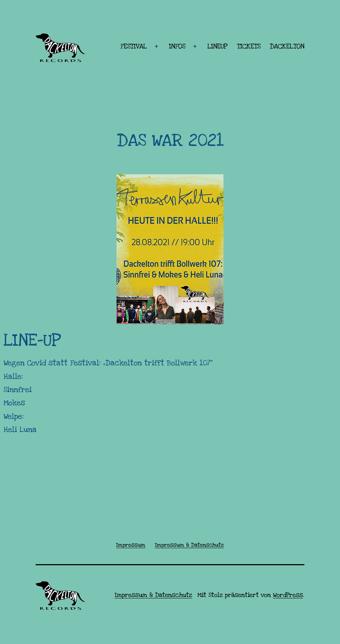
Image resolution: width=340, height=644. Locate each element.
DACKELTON (287, 47)
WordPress (288, 595)
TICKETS (249, 47)
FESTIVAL (134, 47)
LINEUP (217, 47)
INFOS (177, 47)
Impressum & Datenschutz (153, 595)
